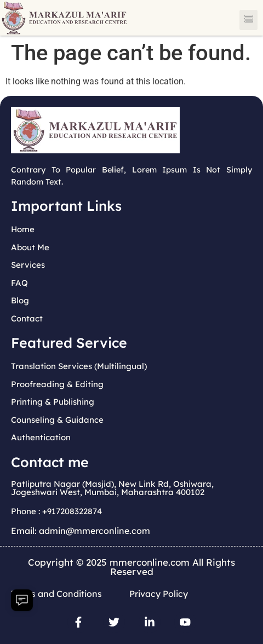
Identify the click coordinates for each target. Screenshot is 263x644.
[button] (248, 20)
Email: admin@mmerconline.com (81, 531)
